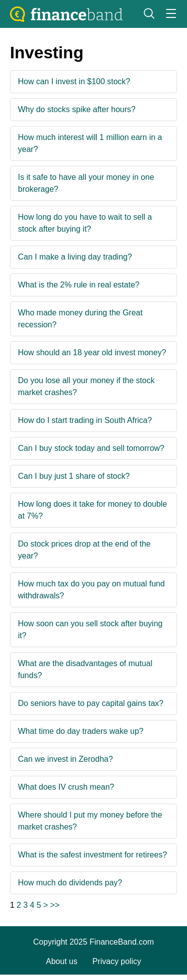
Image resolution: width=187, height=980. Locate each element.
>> (55, 905)
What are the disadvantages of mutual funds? (85, 669)
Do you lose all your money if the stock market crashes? (86, 386)
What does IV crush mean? (66, 787)
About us (62, 961)
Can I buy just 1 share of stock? (74, 476)
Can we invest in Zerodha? (65, 759)
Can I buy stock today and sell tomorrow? (91, 448)
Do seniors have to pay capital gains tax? (91, 703)
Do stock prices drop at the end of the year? (84, 550)
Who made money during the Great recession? (80, 319)
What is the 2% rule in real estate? (79, 285)
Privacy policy (117, 961)
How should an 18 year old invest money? (92, 352)
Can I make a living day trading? (75, 257)
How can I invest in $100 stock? (74, 81)
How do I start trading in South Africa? (85, 420)
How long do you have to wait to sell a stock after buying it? (85, 223)
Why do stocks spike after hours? (77, 109)
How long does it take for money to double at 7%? (93, 510)
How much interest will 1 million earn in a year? (90, 143)
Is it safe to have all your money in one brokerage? (86, 183)
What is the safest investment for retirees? (93, 855)
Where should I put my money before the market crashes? (90, 821)
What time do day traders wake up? (81, 731)
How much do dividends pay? (70, 883)
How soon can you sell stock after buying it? (90, 630)
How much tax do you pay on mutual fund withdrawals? (91, 590)
